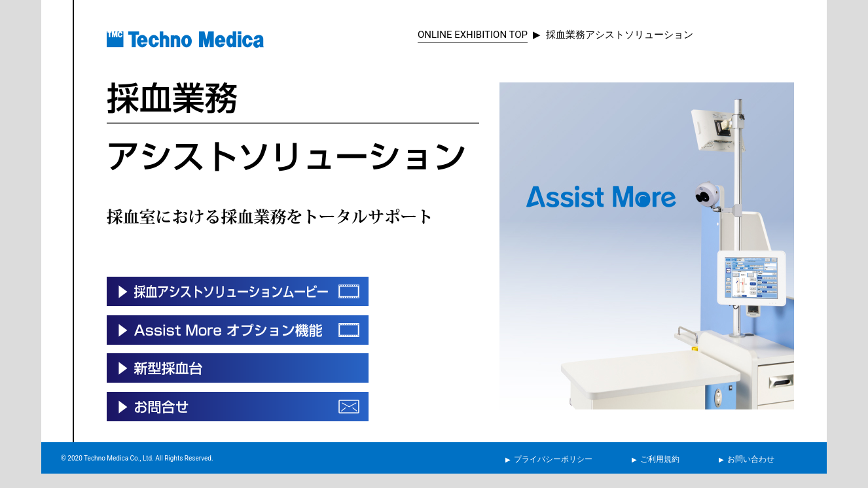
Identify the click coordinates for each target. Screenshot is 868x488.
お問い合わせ (751, 459)
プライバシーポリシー (553, 459)
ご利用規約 (660, 459)
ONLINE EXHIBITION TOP (473, 35)
